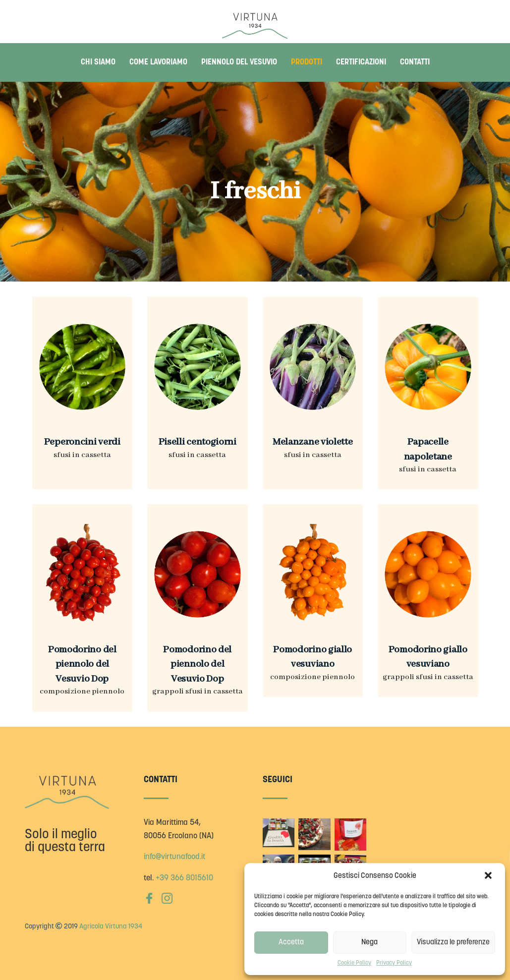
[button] (489, 876)
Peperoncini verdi (82, 442)
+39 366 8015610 (184, 878)
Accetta (291, 943)
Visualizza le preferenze (453, 943)
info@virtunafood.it (174, 857)
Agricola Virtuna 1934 (111, 927)
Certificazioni (361, 62)
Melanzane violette (313, 442)
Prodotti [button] (307, 62)
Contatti (415, 62)
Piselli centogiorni (198, 442)
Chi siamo (98, 62)
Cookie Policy (354, 963)
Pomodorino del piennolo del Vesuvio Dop (82, 664)
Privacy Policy (394, 963)
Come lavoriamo (158, 62)
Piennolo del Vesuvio (239, 62)
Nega (369, 943)
